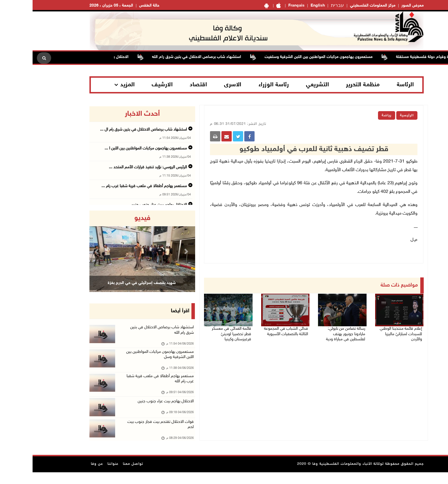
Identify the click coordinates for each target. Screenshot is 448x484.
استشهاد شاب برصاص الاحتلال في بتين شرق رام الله (159, 57)
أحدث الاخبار (110, 114)
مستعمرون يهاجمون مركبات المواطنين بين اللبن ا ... (113, 148)
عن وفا (64, 476)
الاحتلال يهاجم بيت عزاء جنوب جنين (132, 409)
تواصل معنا (100, 476)
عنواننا (80, 476)
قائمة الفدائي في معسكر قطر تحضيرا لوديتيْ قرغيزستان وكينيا (197, 331)
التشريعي (285, 85)
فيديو (110, 218)
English (285, 6)
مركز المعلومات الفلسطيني (340, 6)
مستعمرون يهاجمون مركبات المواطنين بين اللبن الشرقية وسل (129, 358)
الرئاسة (373, 85)
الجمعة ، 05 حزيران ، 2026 (79, 6)
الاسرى (200, 85)
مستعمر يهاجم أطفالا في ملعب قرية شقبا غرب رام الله (131, 385)
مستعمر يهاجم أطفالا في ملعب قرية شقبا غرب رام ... (112, 186)
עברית (305, 6)
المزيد (95, 85)
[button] (65, 251)
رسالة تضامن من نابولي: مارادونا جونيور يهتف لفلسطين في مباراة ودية (310, 334)
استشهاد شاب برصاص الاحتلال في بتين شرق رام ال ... (111, 130)
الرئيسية (374, 115)
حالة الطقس (117, 6)
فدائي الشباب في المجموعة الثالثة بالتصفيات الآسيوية (253, 331)
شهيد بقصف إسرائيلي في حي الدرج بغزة (109, 283)
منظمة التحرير (330, 85)
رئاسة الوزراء (241, 85)
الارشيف (130, 85)
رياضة (354, 115)
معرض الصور (380, 6)
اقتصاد (166, 85)
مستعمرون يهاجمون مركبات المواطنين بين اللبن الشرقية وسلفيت (281, 57)
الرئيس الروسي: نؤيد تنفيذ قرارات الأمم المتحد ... (115, 167)
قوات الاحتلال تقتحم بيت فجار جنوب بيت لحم (126, 435)
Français (264, 6)
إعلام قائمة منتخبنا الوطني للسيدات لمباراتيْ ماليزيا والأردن (368, 331)
